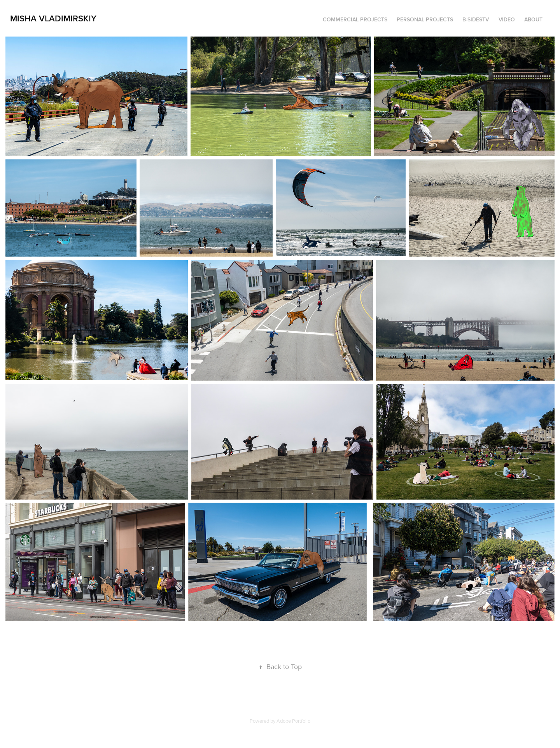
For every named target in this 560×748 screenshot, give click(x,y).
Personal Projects (425, 19)
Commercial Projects (355, 19)
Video (507, 19)
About (533, 19)
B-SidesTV (476, 19)
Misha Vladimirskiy (53, 18)
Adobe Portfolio (293, 721)
